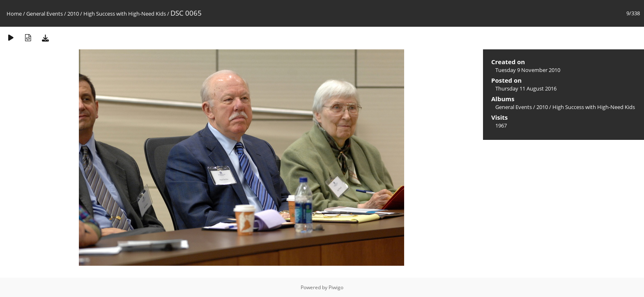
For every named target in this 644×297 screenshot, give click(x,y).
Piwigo (336, 287)
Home (14, 14)
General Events (45, 14)
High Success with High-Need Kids (125, 14)
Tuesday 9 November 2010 (528, 70)
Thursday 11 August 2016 (526, 88)
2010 (73, 14)
